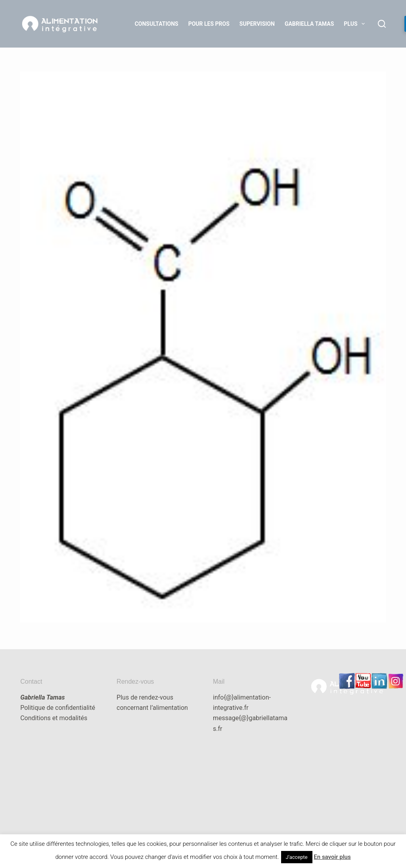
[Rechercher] (382, 24)
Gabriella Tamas (309, 24)
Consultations (157, 24)
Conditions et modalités (54, 718)
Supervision (257, 24)
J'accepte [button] (297, 857)
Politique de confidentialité (58, 708)
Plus (356, 24)
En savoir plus (332, 857)
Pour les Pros (209, 24)
